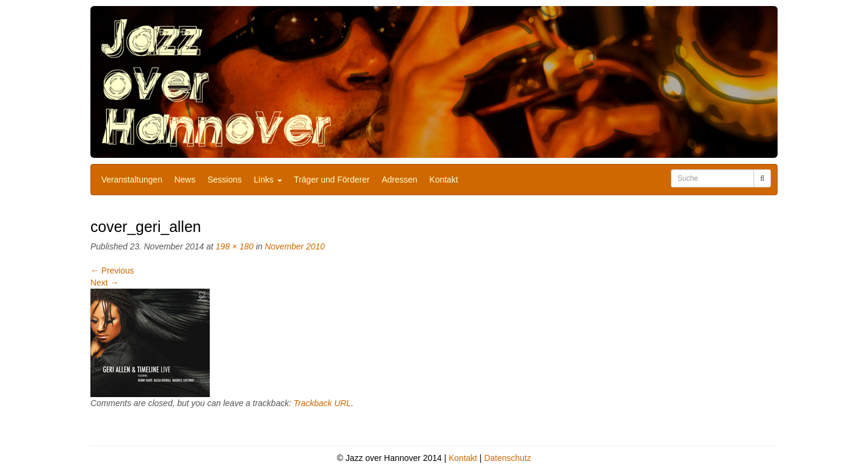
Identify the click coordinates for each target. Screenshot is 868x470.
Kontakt (443, 180)
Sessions (225, 180)
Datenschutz (508, 458)
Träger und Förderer (332, 180)
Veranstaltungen (132, 180)
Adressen (399, 180)
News (185, 180)
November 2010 (295, 246)
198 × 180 (235, 246)
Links (268, 180)
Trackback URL (322, 403)
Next (105, 283)
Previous (112, 271)
